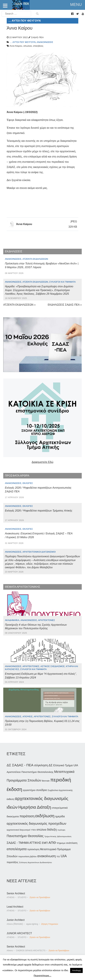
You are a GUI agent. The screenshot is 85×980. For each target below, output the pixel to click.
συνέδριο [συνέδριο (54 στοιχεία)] (42, 790)
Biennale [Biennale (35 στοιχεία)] (46, 781)
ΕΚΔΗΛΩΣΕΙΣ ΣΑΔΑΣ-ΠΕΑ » (65, 305)
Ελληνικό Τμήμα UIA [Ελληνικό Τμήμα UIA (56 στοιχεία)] (66, 765)
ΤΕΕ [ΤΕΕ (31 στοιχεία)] (58, 857)
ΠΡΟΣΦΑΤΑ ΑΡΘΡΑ (17, 476)
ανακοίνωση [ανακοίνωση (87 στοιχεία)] (46, 856)
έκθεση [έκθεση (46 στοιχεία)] (10, 799)
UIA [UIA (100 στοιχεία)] (64, 856)
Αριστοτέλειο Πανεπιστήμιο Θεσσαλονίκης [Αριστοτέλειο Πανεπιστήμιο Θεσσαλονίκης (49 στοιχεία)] (30, 772)
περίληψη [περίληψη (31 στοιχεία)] (61, 830)
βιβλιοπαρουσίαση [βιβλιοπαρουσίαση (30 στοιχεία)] (64, 836)
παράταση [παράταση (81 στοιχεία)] (27, 816)
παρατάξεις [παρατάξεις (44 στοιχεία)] (13, 862)
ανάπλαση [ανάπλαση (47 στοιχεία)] (72, 843)
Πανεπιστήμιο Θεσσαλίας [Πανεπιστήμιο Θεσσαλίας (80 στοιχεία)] (25, 836)
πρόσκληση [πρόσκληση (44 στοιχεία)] (33, 849)
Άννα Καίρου (24, 224)
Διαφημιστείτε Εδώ (42, 462)
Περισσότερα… (42, 976)
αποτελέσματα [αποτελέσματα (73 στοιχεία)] (17, 849)
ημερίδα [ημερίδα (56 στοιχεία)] (60, 816)
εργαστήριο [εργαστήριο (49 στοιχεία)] (29, 790)
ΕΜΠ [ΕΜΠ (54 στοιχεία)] (45, 843)
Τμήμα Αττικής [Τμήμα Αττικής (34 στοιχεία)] (50, 836)
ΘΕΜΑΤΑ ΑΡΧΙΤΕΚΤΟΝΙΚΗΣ (23, 587)
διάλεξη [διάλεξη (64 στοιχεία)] (52, 830)
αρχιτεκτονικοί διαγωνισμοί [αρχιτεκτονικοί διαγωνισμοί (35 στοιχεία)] (18, 830)
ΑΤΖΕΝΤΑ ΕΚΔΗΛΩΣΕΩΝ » (19, 305)
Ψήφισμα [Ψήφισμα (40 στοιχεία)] (61, 843)
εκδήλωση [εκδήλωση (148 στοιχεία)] (45, 816)
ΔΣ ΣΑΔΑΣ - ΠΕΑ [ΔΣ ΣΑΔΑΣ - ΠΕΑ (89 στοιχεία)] (20, 765)
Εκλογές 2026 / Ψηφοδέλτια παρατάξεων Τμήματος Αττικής (39, 511)
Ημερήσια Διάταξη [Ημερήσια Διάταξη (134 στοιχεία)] (35, 807)
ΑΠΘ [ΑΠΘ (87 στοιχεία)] (52, 843)
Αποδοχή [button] (76, 970)
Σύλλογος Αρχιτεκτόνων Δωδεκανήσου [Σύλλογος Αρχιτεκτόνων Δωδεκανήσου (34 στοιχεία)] (35, 862)
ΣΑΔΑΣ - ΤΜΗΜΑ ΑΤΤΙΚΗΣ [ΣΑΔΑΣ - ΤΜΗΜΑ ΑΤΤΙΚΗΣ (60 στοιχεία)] (24, 843)
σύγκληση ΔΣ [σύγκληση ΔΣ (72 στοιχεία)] (43, 765)
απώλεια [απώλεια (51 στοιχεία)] (42, 830)
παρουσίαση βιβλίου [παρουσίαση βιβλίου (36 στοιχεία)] (27, 857)
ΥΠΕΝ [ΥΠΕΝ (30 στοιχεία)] (33, 830)
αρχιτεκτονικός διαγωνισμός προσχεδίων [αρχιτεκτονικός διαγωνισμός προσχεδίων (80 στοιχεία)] (37, 824)
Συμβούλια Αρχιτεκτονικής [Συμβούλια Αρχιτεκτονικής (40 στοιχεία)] (60, 790)
